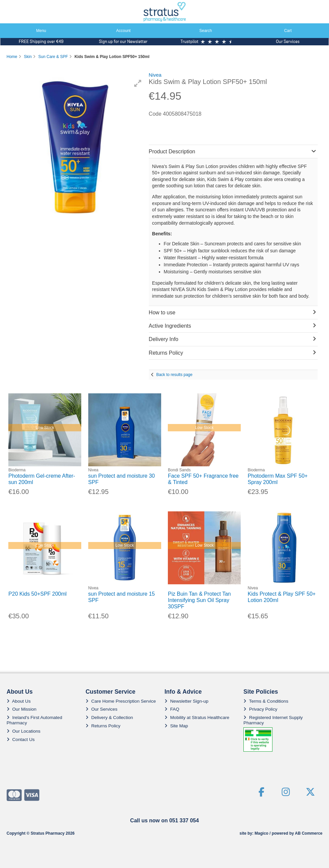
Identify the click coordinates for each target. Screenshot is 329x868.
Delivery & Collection (109, 717)
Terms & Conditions (266, 701)
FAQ (172, 709)
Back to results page (174, 375)
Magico (262, 833)
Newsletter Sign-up (186, 701)
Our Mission (22, 709)
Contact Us (21, 739)
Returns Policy (103, 726)
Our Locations (24, 731)
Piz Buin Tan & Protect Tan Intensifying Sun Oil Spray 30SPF (199, 600)
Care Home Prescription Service (121, 701)
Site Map (176, 726)
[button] (138, 83)
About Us (19, 701)
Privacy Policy (260, 709)
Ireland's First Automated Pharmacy (34, 720)
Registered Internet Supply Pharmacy (273, 720)
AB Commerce (309, 833)
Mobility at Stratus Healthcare (197, 717)
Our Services (102, 709)
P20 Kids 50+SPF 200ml (37, 594)
